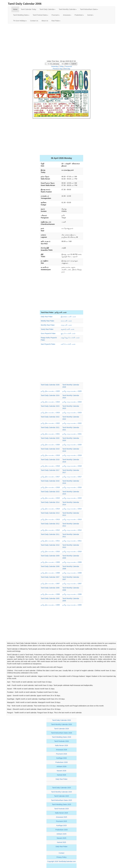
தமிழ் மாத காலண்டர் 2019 (72, 455)
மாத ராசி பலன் (66, 325)
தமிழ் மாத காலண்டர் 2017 (72, 477)
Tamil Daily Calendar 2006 (50, 588)
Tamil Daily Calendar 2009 (50, 556)
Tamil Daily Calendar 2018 (50, 460)
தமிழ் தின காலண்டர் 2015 (50, 498)
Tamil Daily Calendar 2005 (50, 598)
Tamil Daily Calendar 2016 (50, 481)
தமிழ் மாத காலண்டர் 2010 (72, 551)
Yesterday (55, 66)
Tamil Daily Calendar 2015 (50, 492)
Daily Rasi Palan (47, 317)
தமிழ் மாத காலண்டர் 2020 (72, 445)
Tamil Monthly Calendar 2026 (61, 724)
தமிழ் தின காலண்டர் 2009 (50, 562)
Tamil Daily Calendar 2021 (50, 427)
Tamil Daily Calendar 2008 (50, 566)
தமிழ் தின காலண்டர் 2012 (50, 530)
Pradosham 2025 (62, 830)
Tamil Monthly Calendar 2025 (61, 792)
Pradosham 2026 (62, 762)
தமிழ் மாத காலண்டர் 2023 (72, 413)
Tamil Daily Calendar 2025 (61, 788)
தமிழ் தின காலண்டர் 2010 (50, 551)
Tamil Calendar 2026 (61, 729)
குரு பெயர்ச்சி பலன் (68, 333)
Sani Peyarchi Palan (48, 344)
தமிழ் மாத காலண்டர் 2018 (72, 466)
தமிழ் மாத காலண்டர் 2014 (72, 509)
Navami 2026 (62, 771)
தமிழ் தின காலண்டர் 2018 (50, 466)
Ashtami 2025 (61, 834)
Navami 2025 (62, 838)
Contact (61, 853)
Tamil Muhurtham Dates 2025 (62, 800)
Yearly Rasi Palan (47, 329)
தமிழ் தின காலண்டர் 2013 (50, 519)
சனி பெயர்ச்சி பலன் (68, 344)
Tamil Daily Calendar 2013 (50, 513)
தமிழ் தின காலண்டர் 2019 (50, 455)
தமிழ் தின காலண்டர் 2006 (50, 594)
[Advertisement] (61, 42)
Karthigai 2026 (61, 758)
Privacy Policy (61, 857)
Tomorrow (68, 66)
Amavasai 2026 (62, 750)
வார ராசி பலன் (66, 321)
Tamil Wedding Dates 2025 (61, 804)
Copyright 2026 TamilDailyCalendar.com (62, 861)
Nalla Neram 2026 (62, 745)
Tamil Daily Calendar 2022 (50, 417)
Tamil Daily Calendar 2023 (50, 406)
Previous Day (58, 69)
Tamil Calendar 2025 (61, 796)
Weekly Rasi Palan (47, 321)
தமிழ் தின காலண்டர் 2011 (50, 541)
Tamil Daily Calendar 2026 (50, 385)
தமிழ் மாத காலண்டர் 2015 (72, 498)
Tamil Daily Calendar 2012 (50, 524)
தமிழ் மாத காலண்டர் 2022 (72, 423)
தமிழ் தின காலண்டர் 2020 (50, 445)
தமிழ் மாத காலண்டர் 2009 (72, 562)
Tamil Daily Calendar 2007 (50, 577)
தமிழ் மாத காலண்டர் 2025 (72, 391)
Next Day (67, 69)
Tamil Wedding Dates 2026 (61, 737)
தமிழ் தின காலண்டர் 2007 (50, 584)
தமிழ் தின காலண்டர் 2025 (50, 391)
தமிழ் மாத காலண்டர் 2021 (72, 434)
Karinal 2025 (62, 842)
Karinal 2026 (62, 775)
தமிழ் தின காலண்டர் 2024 (50, 402)
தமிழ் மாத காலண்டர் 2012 (72, 530)
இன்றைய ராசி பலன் (68, 317)
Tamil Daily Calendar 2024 (50, 395)
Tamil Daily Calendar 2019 (50, 449)
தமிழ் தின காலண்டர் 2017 (50, 477)
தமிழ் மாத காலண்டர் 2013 (72, 519)
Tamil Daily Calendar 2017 (50, 470)
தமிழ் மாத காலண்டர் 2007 (72, 584)
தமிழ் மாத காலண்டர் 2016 (72, 487)
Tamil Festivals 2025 (62, 809)
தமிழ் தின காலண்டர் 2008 (50, 573)
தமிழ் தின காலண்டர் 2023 (50, 413)
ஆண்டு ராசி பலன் (68, 329)
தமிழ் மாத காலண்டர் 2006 (72, 594)
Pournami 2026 (62, 754)
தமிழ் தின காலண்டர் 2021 (50, 434)
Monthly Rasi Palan (48, 325)
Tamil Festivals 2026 (62, 741)
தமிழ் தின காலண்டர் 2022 (50, 423)
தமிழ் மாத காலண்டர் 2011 (72, 541)
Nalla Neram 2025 (62, 813)
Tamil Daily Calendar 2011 (50, 534)
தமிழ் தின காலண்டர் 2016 (50, 487)
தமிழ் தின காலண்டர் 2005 (50, 605)
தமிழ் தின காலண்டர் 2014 (50, 509)
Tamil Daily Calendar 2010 (50, 545)
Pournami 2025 (62, 821)
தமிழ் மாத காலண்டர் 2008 (72, 573)
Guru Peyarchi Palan (48, 333)
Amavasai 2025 (62, 817)
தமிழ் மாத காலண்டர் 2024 (72, 402)
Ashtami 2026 (61, 766)
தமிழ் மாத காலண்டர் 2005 (72, 605)
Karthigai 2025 (61, 825)
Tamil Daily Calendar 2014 (50, 502)
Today (61, 66)
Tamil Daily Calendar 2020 (50, 438)
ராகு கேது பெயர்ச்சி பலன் (70, 338)
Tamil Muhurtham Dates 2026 (62, 733)
